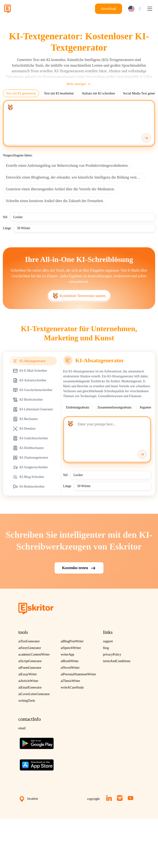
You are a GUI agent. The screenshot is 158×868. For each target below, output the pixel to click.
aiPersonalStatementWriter (78, 674)
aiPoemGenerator (30, 668)
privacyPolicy (112, 654)
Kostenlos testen (79, 568)
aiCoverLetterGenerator (34, 694)
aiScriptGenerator (30, 661)
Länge (7, 228)
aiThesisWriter (70, 681)
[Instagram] (120, 798)
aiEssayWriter (28, 674)
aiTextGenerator (29, 641)
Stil (5, 217)
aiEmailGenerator (30, 687)
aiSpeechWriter (71, 648)
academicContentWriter (34, 654)
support (108, 641)
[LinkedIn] (109, 798)
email (22, 728)
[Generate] (146, 138)
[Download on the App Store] (37, 763)
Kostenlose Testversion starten (79, 296)
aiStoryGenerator (30, 648)
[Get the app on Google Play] (37, 742)
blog (106, 648)
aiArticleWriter (28, 681)
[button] (133, 9)
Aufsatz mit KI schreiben (98, 93)
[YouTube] (130, 798)
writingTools (27, 701)
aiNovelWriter (70, 668)
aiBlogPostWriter (72, 641)
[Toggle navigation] (150, 9)
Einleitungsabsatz (78, 407)
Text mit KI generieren (21, 93)
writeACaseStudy (72, 687)
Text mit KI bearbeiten (59, 93)
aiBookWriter (70, 661)
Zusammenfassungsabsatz (114, 407)
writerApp (67, 654)
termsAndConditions (117, 661)
